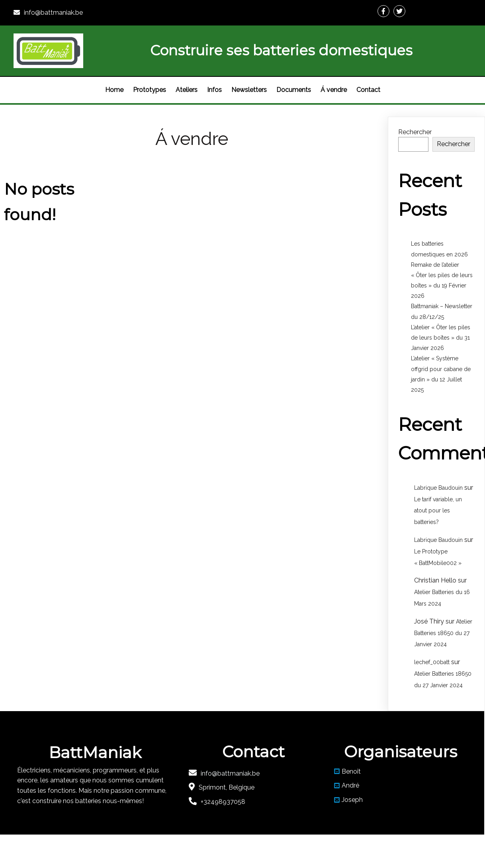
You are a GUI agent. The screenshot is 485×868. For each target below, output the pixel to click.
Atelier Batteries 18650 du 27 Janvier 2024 (443, 633)
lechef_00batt (432, 662)
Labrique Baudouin (438, 488)
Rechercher (415, 132)
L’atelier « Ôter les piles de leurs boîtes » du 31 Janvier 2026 (441, 338)
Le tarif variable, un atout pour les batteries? (438, 511)
